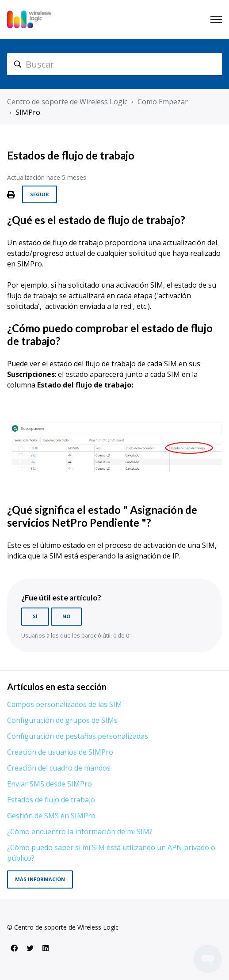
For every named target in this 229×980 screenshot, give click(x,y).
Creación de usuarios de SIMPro (60, 752)
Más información (40, 879)
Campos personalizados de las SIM (65, 704)
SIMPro (28, 112)
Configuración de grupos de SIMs (62, 720)
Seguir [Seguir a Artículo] (40, 194)
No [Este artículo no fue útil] (66, 616)
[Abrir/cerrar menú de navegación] (216, 19)
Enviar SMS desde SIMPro (50, 784)
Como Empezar (163, 102)
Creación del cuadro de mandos (59, 768)
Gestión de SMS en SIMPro (51, 816)
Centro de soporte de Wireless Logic (67, 102)
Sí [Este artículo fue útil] (35, 616)
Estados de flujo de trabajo (51, 800)
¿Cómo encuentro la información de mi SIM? (80, 832)
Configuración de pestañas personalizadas (78, 736)
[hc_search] (114, 64)
